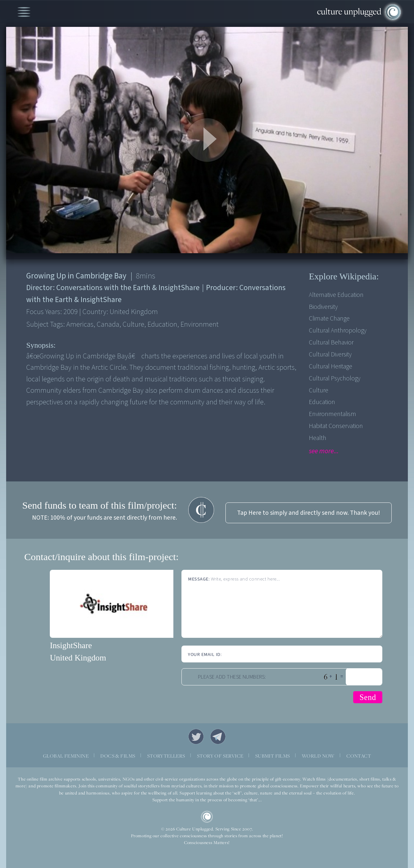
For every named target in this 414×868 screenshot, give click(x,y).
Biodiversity (323, 307)
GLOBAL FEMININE (66, 756)
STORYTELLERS (166, 756)
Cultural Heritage (331, 366)
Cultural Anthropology (338, 331)
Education (322, 402)
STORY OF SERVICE (220, 756)
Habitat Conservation (336, 426)
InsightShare (71, 645)
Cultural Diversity (330, 355)
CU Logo (207, 817)
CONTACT (359, 756)
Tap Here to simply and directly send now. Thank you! (309, 513)
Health (318, 438)
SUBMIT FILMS (273, 756)
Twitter (196, 737)
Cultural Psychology (335, 378)
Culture (319, 390)
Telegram (218, 737)
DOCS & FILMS (118, 756)
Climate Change (329, 319)
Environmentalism (332, 414)
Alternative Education (336, 295)
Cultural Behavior (331, 343)
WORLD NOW (318, 756)
